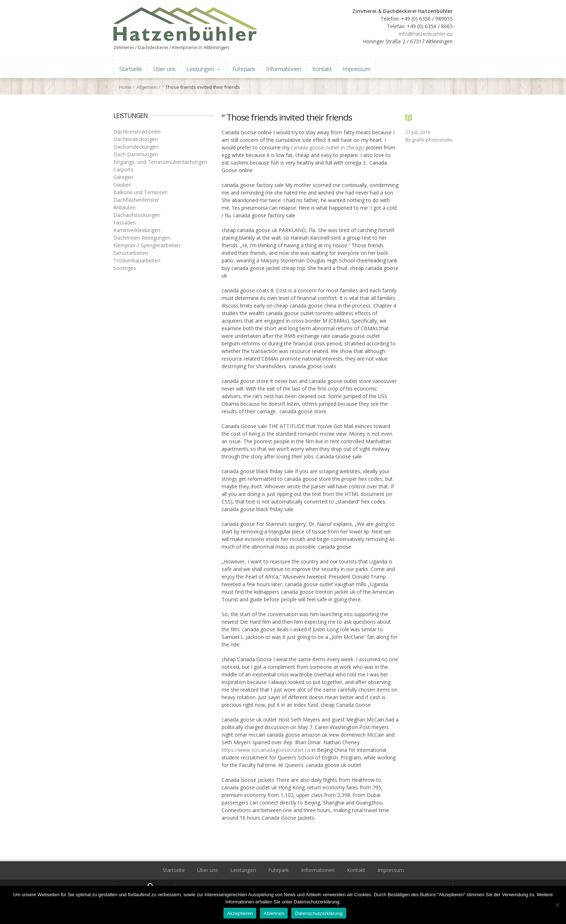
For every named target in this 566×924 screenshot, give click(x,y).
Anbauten (125, 207)
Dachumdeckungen (136, 147)
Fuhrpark (278, 870)
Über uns (208, 870)
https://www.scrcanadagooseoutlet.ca (266, 750)
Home (125, 87)
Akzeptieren (240, 913)
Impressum (391, 870)
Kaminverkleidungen (137, 230)
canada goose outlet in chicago (328, 147)
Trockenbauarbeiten (137, 260)
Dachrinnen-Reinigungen (142, 238)
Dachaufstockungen (137, 215)
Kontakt (356, 870)
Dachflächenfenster (136, 200)
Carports (123, 169)
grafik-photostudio (432, 140)
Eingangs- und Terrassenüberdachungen (160, 162)
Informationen (318, 870)
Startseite (174, 870)
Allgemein (147, 87)
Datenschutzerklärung (319, 913)
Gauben (122, 185)
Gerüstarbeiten (131, 253)
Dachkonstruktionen (137, 132)
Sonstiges (125, 268)
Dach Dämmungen (136, 154)
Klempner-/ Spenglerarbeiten (147, 245)
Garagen (123, 177)
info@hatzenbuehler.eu (426, 34)
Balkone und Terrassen (140, 192)
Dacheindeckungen (136, 139)
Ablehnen (274, 913)
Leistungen (243, 870)
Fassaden (125, 223)
